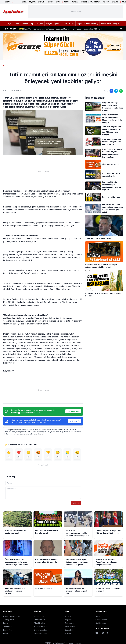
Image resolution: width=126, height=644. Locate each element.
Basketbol (69, 630)
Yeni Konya (8, 627)
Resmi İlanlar (106, 24)
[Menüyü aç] (122, 24)
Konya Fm (7, 630)
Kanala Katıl (73, 411)
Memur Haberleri (41, 627)
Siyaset (40, 24)
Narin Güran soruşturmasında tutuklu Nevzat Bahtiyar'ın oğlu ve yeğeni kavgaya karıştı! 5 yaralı (61, 29)
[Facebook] (97, 633)
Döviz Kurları (39, 620)
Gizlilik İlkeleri (101, 623)
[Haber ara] (121, 29)
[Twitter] (103, 633)
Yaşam (64, 24)
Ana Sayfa (7, 24)
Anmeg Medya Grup (12, 616)
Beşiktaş (68, 620)
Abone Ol (74, 421)
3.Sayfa (49, 24)
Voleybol (68, 633)
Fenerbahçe (70, 627)
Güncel (17, 24)
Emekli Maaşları (40, 630)
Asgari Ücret (39, 616)
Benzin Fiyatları (40, 633)
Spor (33, 24)
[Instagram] (107, 633)
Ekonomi (25, 24)
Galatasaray (70, 623)
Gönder (76, 503)
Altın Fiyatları (39, 623)
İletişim (116, 24)
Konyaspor (69, 616)
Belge (5, 633)
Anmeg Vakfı (8, 620)
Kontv (6, 623)
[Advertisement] (76, 12)
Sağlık (79, 24)
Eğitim (57, 24)
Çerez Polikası (101, 620)
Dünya (72, 24)
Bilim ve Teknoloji (91, 24)
